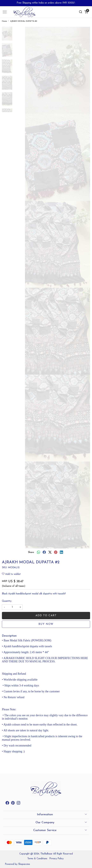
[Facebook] (7, 804)
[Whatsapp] (39, 552)
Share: (31, 552)
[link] (80, 12)
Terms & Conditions (37, 859)
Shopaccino (24, 864)
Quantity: (7, 601)
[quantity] (12, 607)
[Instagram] (18, 804)
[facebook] (44, 552)
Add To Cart (46, 616)
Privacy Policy (56, 859)
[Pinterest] (13, 804)
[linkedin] (61, 552)
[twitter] (50, 552)
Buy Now (46, 624)
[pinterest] (56, 552)
